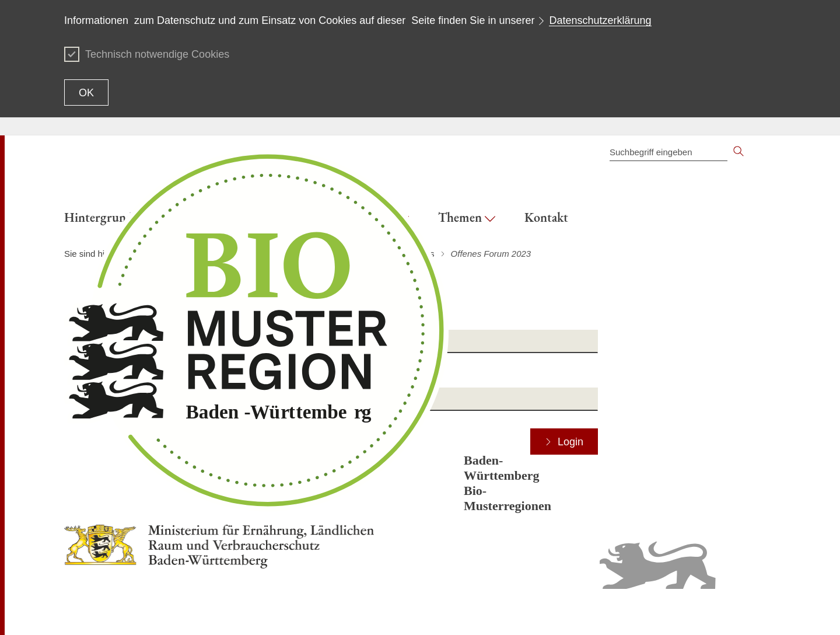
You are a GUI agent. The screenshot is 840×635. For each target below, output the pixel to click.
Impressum (756, 612)
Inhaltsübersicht (540, 612)
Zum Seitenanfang (97, 612)
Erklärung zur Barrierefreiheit (626, 612)
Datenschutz (707, 612)
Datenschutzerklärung (600, 20)
